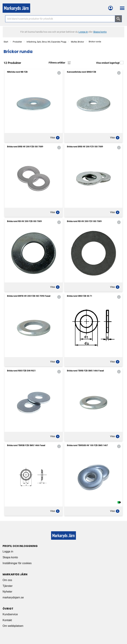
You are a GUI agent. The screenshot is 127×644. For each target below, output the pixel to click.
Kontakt (7, 620)
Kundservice (10, 614)
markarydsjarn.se (13, 597)
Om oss (7, 580)
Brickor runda (95, 42)
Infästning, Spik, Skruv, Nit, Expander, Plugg (46, 42)
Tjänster (8, 586)
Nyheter (7, 592)
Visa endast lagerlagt (110, 63)
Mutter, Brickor (77, 42)
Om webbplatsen (13, 626)
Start (6, 42)
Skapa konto (10, 557)
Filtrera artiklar (60, 63)
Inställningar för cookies (17, 563)
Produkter (17, 42)
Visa (55, 138)
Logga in (8, 551)
